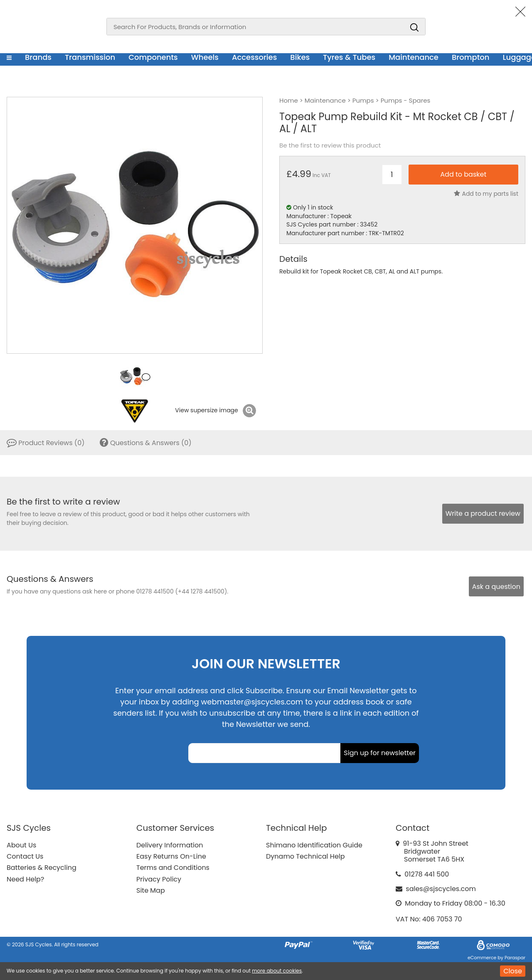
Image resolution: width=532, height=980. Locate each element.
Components (153, 57)
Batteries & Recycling (42, 868)
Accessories (254, 57)
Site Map (151, 890)
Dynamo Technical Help (305, 856)
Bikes (300, 57)
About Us (21, 845)
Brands (38, 57)
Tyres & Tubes (349, 57)
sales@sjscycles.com (441, 889)
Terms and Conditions (173, 868)
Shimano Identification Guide (314, 845)
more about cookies (277, 971)
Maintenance (414, 57)
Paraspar (515, 958)
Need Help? (25, 879)
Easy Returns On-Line (171, 856)
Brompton (471, 57)
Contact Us (25, 856)
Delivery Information (170, 845)
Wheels (205, 57)
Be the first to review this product (330, 145)
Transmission (90, 57)
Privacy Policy (159, 879)
